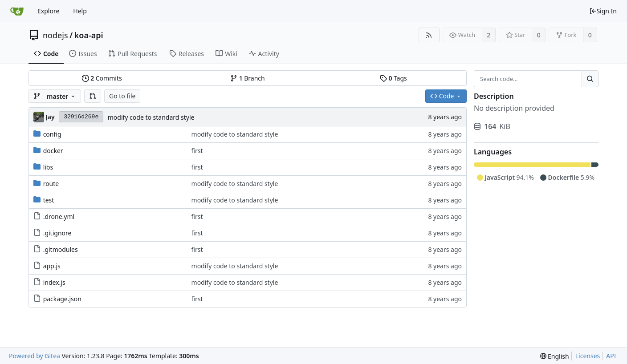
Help (80, 11)
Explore (48, 11)
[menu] (555, 356)
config (52, 134)
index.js (54, 282)
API (611, 356)
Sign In (603, 11)
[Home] (17, 11)
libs (48, 167)
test (49, 200)
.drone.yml (59, 216)
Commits (102, 78)
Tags (393, 78)
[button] (93, 96)
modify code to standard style (151, 117)
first (197, 151)
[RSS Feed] (429, 35)
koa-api (89, 35)
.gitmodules (61, 249)
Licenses (588, 356)
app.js (52, 266)
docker (53, 151)
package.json (62, 299)
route (51, 184)
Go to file (122, 96)
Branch (248, 78)
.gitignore (57, 233)
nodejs (55, 35)
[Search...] (590, 79)
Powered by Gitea (35, 356)
